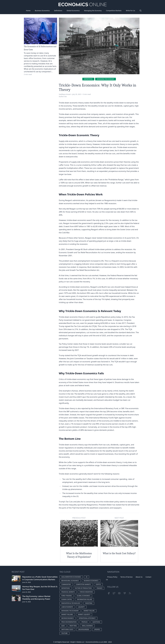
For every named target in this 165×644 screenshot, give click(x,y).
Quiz (63, 626)
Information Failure (84, 599)
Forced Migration (86, 592)
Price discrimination (69, 622)
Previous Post (79, 518)
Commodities (66, 584)
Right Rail (73, 626)
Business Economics (42, 11)
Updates (97, 629)
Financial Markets (68, 592)
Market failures (67, 614)
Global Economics (73, 11)
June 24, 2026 (27, 582)
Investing (89, 603)
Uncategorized (84, 629)
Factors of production (83, 588)
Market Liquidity (84, 614)
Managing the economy (106, 79)
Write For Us (130, 11)
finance (99, 588)
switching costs (67, 629)
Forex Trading (67, 596)
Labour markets (67, 607)
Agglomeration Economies (71, 577)
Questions (96, 622)
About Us (139, 577)
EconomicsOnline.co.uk (94, 642)
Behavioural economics (70, 581)
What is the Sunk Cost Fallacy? (119, 553)
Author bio (63, 96)
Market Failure (89, 611)
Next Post (119, 518)
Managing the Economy (93, 11)
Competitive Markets (114, 11)
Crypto (98, 584)
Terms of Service (126, 577)
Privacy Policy (112, 577)
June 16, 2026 (27, 602)
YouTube (64, 633)
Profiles (85, 622)
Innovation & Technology (71, 603)
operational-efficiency (87, 618)
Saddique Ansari (65, 94)
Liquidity (81, 607)
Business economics (91, 581)
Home (28, 11)
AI (87, 577)
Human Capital (67, 599)
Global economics (83, 596)
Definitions (58, 11)
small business (87, 626)
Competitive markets (83, 584)
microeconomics (68, 618)
